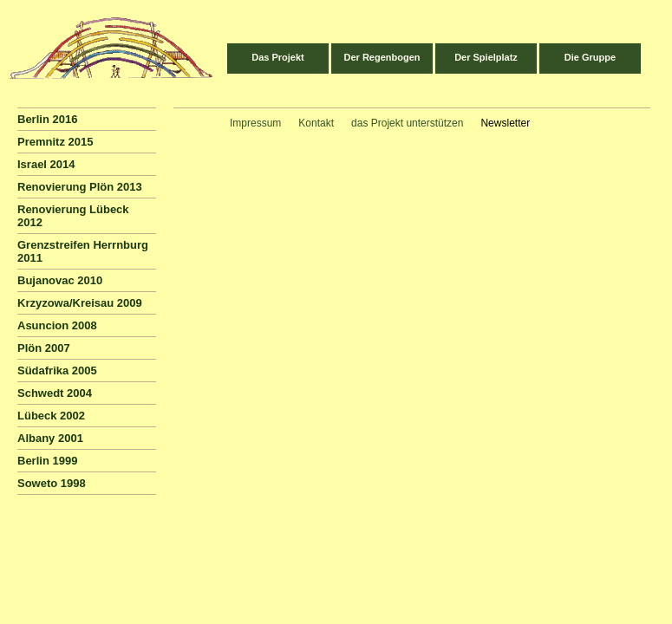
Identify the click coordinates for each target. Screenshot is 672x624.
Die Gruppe (590, 57)
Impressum (255, 123)
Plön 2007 (44, 348)
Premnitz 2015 (55, 142)
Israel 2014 (46, 164)
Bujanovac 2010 (60, 280)
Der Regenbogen (382, 57)
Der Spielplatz (486, 57)
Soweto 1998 (52, 483)
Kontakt (316, 123)
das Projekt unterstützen (407, 123)
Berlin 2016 (47, 119)
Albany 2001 (50, 438)
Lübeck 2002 (51, 416)
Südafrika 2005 (57, 370)
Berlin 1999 (47, 461)
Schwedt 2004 (55, 393)
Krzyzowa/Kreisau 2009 (80, 303)
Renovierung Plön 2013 (80, 187)
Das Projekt (278, 57)
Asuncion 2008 (57, 325)
